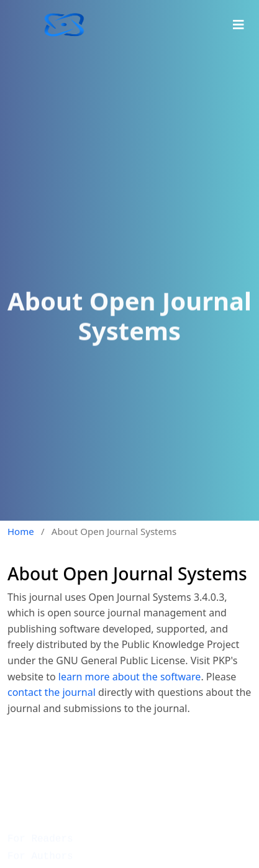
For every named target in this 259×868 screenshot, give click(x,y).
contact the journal (52, 692)
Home (21, 531)
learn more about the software (130, 677)
